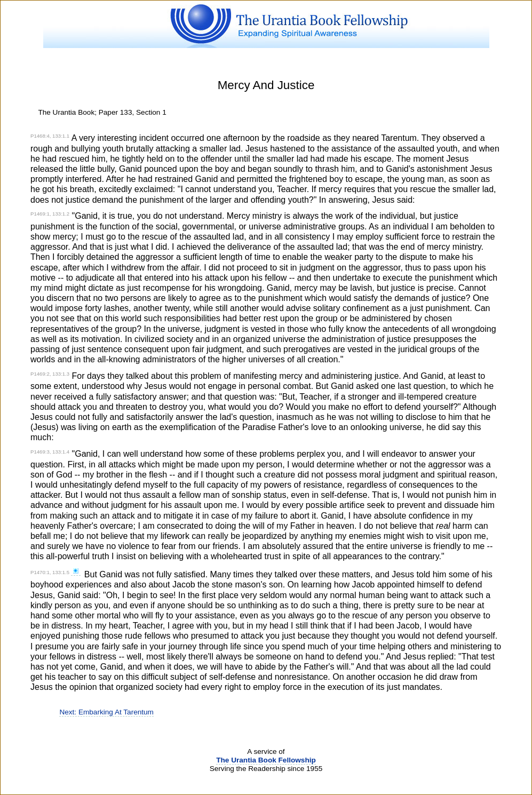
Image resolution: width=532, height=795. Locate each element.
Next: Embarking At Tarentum (106, 712)
